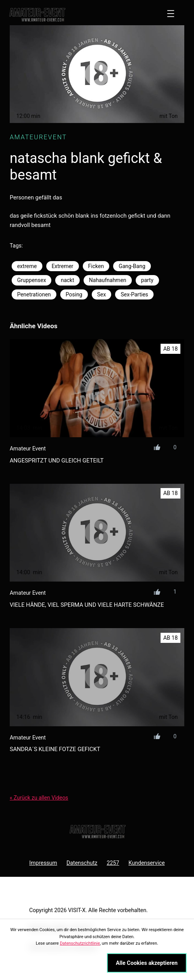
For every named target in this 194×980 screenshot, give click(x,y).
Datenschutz (82, 863)
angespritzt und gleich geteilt (57, 461)
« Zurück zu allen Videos (39, 798)
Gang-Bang (132, 266)
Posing (74, 294)
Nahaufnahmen (108, 280)
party (147, 280)
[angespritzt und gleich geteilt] (97, 388)
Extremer (63, 266)
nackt (67, 280)
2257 (113, 863)
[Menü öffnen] (171, 14)
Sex (102, 294)
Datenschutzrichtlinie (80, 943)
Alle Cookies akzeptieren (147, 963)
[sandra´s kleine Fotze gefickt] (97, 677)
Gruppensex (31, 280)
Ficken (96, 266)
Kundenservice (146, 863)
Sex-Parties (134, 294)
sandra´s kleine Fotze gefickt (55, 749)
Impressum (43, 863)
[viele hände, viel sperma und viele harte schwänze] (97, 533)
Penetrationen (34, 294)
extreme (27, 266)
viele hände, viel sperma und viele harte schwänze (87, 605)
